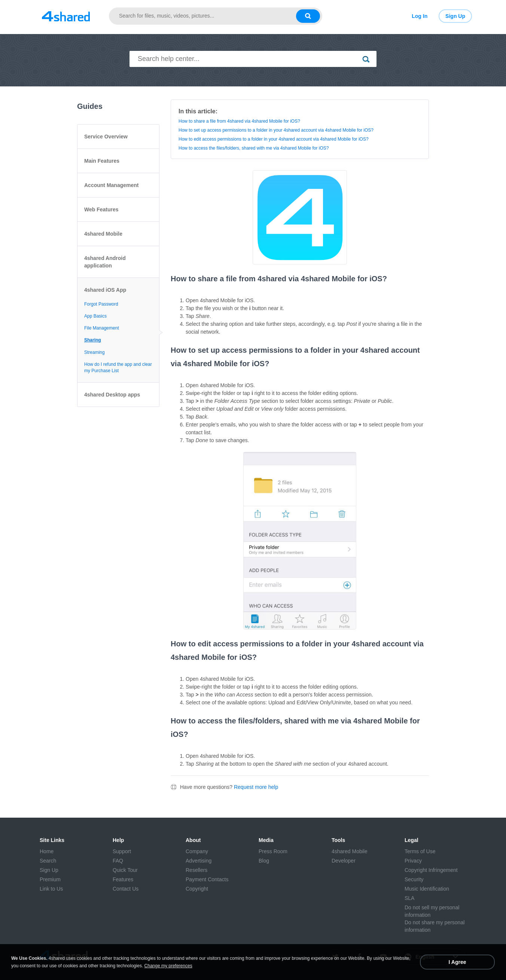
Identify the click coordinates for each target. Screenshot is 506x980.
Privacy (413, 861)
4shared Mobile (103, 234)
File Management (102, 328)
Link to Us (51, 889)
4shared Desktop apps (112, 395)
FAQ (118, 861)
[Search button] (308, 16)
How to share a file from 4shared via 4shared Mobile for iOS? (239, 121)
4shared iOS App (105, 290)
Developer (344, 861)
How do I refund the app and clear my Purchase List (118, 367)
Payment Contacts (207, 879)
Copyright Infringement (431, 870)
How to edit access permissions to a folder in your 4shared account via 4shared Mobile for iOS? (274, 139)
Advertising (199, 861)
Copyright (197, 889)
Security (414, 879)
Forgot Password (101, 304)
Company (197, 851)
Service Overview (106, 137)
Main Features (102, 161)
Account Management (111, 185)
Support (122, 851)
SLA (409, 898)
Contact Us (126, 889)
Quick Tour (125, 870)
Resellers (196, 870)
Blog (264, 861)
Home (47, 851)
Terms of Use (420, 851)
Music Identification (427, 889)
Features (123, 879)
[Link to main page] (66, 16)
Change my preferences (168, 966)
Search (48, 861)
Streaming (95, 352)
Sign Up (455, 16)
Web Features (101, 209)
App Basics (95, 316)
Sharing (93, 340)
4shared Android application (105, 262)
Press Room (273, 851)
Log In (420, 16)
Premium (50, 879)
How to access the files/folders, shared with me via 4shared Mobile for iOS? (254, 148)
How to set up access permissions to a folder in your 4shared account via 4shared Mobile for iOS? (276, 130)
